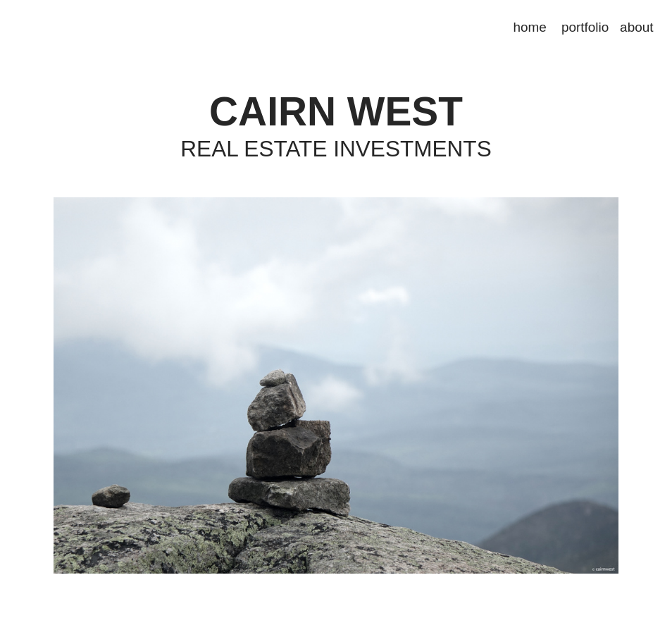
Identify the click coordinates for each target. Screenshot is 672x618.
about (636, 27)
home (530, 27)
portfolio (585, 27)
